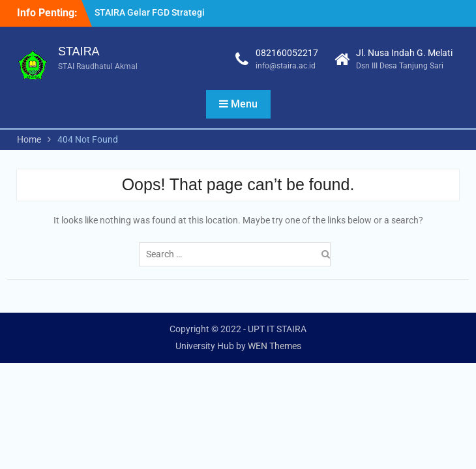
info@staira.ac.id (286, 66)
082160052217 (287, 53)
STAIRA (79, 51)
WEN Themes (275, 346)
